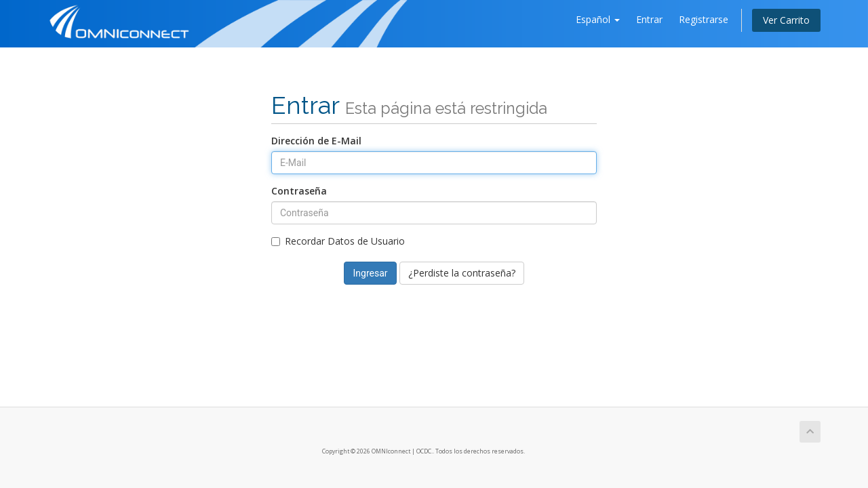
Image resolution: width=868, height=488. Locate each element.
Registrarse (704, 19)
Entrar (649, 19)
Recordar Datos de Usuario (338, 241)
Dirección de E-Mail (316, 141)
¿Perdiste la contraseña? (462, 273)
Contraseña (299, 191)
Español (598, 19)
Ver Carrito (786, 20)
